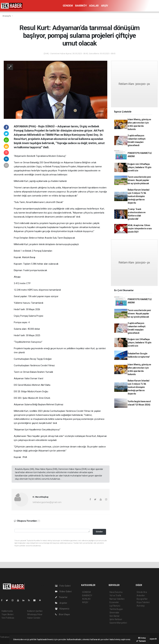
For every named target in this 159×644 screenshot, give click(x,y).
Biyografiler (142, 599)
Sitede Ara (142, 592)
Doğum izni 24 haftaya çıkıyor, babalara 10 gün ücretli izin (139, 167)
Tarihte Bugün (116, 609)
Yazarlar (61, 597)
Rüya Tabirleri (143, 602)
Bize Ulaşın (62, 614)
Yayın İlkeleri (7, 614)
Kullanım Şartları (35, 611)
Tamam (141, 641)
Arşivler (61, 603)
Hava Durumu (116, 592)
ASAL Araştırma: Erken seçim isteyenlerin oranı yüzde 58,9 (140, 229)
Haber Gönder (34, 618)
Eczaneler (114, 602)
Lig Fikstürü (115, 606)
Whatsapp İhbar (35, 614)
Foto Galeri (63, 586)
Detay (142, 638)
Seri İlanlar (115, 616)
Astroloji (141, 606)
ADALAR (94, 6)
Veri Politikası (8, 618)
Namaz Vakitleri (117, 599)
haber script (6, 640)
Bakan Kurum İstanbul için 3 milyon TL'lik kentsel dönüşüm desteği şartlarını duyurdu (139, 196)
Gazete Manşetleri (118, 623)
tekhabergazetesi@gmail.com (47, 502)
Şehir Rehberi (116, 619)
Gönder (99, 532)
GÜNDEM (68, 6)
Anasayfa (7, 16)
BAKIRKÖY (81, 6)
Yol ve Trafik (115, 596)
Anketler (141, 596)
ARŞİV (104, 6)
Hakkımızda (7, 611)
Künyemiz (62, 609)
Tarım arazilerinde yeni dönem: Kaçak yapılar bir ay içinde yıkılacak (139, 180)
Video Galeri (63, 591)
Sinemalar (114, 613)
